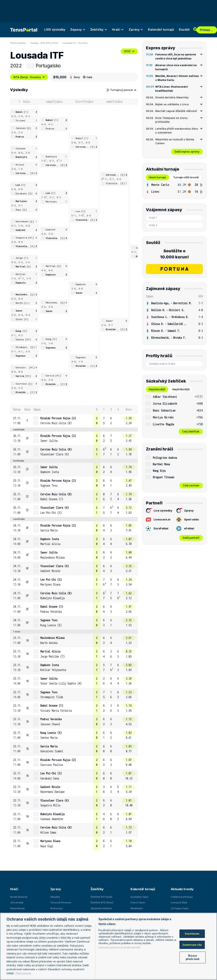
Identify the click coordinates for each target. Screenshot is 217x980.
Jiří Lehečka (17, 903)
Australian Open (139, 897)
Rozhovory (56, 908)
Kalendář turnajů (161, 30)
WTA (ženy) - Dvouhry (29, 77)
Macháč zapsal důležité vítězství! (176, 111)
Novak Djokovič (19, 897)
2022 (129, 51)
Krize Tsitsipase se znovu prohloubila (171, 120)
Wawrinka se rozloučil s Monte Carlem (175, 141)
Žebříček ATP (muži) (101, 897)
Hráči (118, 30)
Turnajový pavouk (122, 90)
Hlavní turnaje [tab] (157, 177)
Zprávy (136, 30)
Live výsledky (159, 511)
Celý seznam (191, 485)
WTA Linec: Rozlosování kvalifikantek (172, 89)
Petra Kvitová (17, 908)
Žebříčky (99, 30)
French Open (138, 903)
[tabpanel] (174, 188)
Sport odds (188, 520)
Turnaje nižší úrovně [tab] (186, 177)
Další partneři (191, 538)
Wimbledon (137, 908)
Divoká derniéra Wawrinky (172, 97)
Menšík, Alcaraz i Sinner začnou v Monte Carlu (177, 78)
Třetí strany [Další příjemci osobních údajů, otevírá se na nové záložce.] (23, 973)
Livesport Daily (179, 903)
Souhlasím (192, 934)
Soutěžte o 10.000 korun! (174, 254)
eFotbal (185, 529)
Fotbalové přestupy (182, 897)
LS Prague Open (180, 908)
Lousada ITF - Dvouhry (75, 43)
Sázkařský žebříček (101, 908)
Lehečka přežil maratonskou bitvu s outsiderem (177, 131)
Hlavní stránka (18, 43)
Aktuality (55, 897)
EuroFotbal (157, 529)
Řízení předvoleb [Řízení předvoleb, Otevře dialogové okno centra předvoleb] (193, 957)
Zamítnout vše (192, 945)
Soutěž (184, 30)
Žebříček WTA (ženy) (102, 903)
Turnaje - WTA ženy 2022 (44, 43)
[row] (74, 421)
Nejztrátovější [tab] (181, 389)
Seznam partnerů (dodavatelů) (119, 947)
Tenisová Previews (61, 903)
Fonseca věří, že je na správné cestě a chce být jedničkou (176, 56)
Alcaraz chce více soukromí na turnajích (176, 67)
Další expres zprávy (187, 152)
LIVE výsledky (55, 30)
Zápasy (78, 30)
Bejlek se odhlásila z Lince (172, 104)
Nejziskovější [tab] (157, 389)
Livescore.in (158, 519)
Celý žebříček (191, 431)
